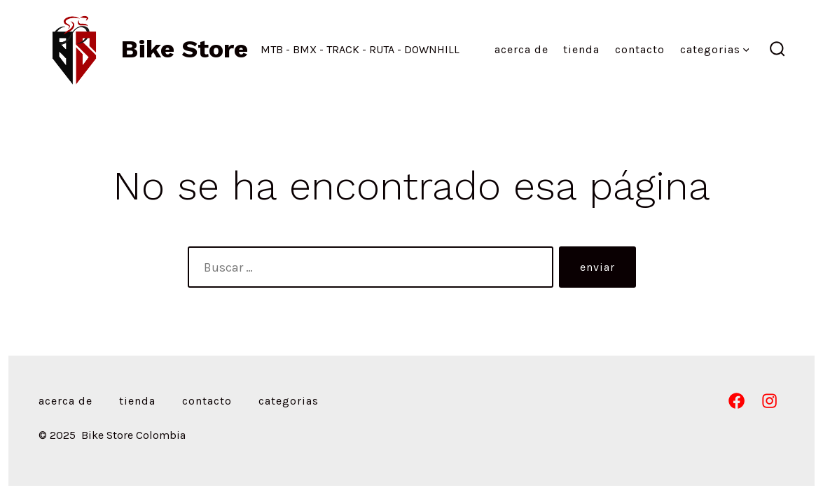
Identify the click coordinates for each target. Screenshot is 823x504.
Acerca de (521, 49)
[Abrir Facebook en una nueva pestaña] (736, 401)
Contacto (640, 49)
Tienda (581, 49)
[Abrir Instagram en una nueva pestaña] (769, 401)
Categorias (715, 49)
